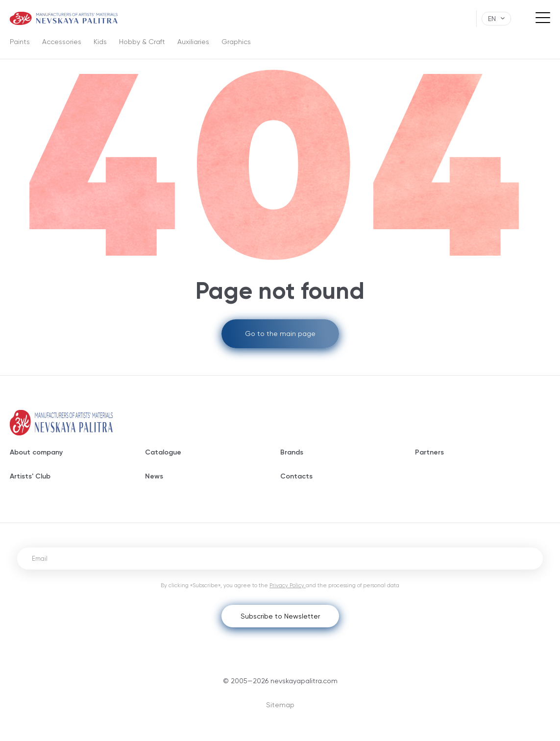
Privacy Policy (288, 586)
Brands (292, 452)
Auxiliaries (193, 42)
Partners (429, 452)
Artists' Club (30, 476)
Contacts (296, 476)
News (154, 476)
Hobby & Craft (142, 42)
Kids (100, 42)
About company (36, 452)
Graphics (236, 42)
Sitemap (280, 705)
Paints (20, 42)
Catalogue (163, 452)
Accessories (62, 42)
